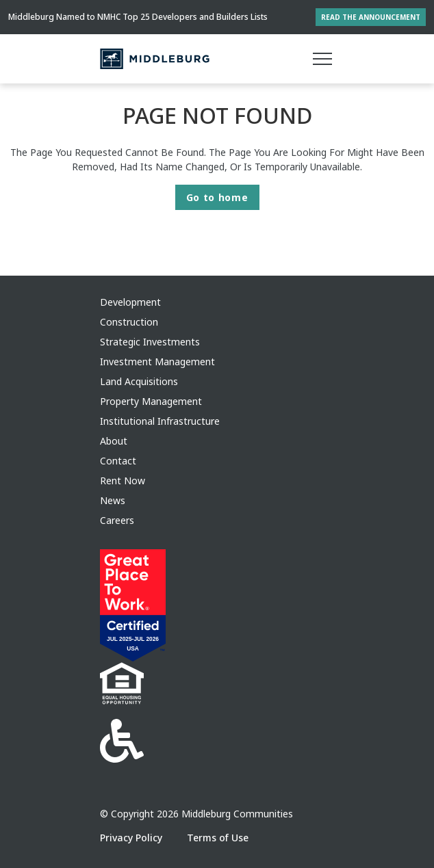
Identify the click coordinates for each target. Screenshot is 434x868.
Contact (118, 461)
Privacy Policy (132, 838)
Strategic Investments (150, 342)
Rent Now (123, 481)
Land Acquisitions (139, 381)
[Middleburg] (155, 59)
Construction (129, 322)
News (113, 500)
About (114, 441)
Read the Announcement (371, 17)
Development (130, 302)
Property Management (151, 401)
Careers (117, 520)
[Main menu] (322, 59)
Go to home (217, 197)
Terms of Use (218, 838)
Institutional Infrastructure (160, 421)
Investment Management (157, 361)
